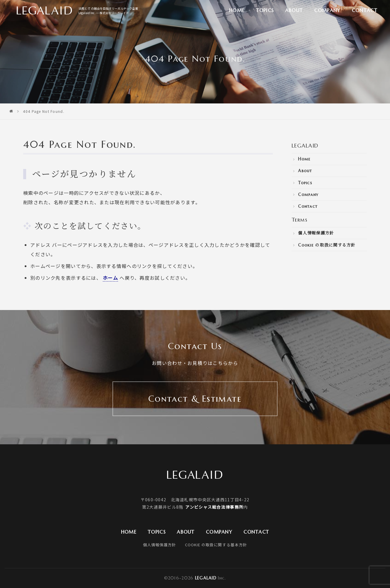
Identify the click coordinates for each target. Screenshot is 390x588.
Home (237, 10)
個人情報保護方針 (316, 233)
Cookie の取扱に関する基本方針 (216, 545)
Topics (265, 10)
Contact (365, 10)
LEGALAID (305, 146)
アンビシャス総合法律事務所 (214, 507)
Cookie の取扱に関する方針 (327, 245)
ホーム (110, 278)
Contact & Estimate (195, 399)
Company (327, 10)
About (294, 10)
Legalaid (206, 578)
